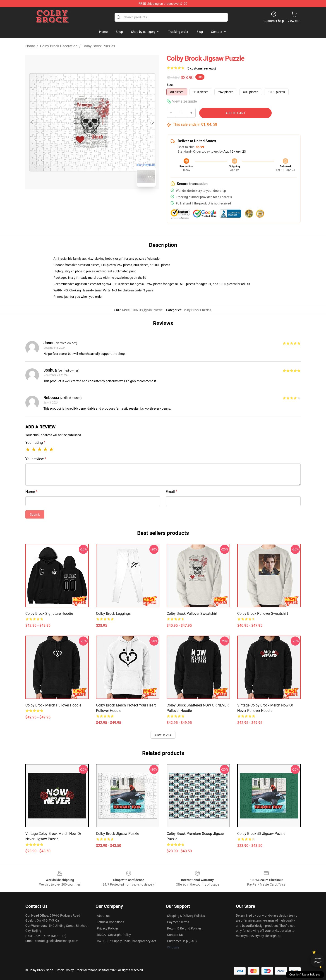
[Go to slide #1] (81, 200)
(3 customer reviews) (201, 68)
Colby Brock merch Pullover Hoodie (53, 705)
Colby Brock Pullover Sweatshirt (263, 614)
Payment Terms (178, 922)
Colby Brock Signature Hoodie (49, 614)
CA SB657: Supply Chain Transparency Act (126, 941)
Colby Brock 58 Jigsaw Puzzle (261, 834)
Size (170, 85)
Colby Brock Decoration (59, 46)
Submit (35, 514)
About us (103, 916)
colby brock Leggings (113, 614)
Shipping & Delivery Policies (186, 916)
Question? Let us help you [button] (305, 975)
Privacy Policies (108, 928)
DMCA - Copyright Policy (114, 935)
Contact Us (175, 935)
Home (30, 46)
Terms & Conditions (110, 922)
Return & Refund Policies (184, 928)
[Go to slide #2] (104, 200)
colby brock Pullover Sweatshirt (192, 614)
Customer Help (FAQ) (182, 941)
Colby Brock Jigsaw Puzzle (117, 834)
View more (163, 735)
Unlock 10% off (318, 960)
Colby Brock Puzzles (99, 46)
